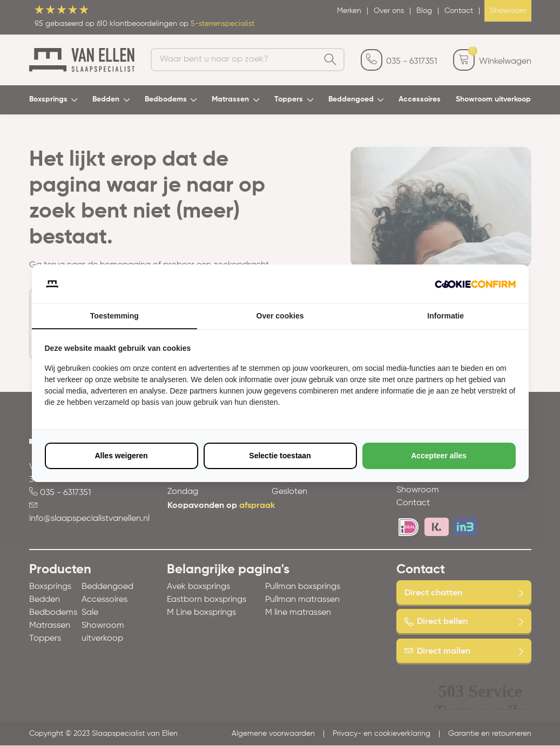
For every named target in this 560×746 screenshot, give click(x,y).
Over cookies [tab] (280, 316)
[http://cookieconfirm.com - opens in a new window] (475, 284)
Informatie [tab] (446, 316)
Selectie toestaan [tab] (280, 456)
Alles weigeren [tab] (121, 456)
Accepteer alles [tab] (439, 456)
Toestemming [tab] (114, 316)
